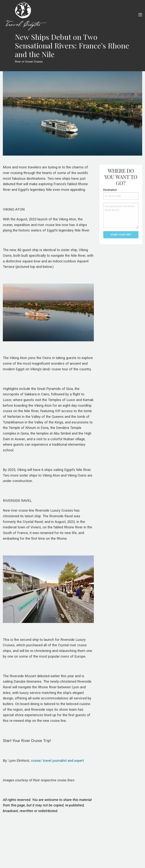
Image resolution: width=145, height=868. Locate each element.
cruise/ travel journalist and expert (57, 761)
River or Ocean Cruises (29, 62)
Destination (110, 190)
